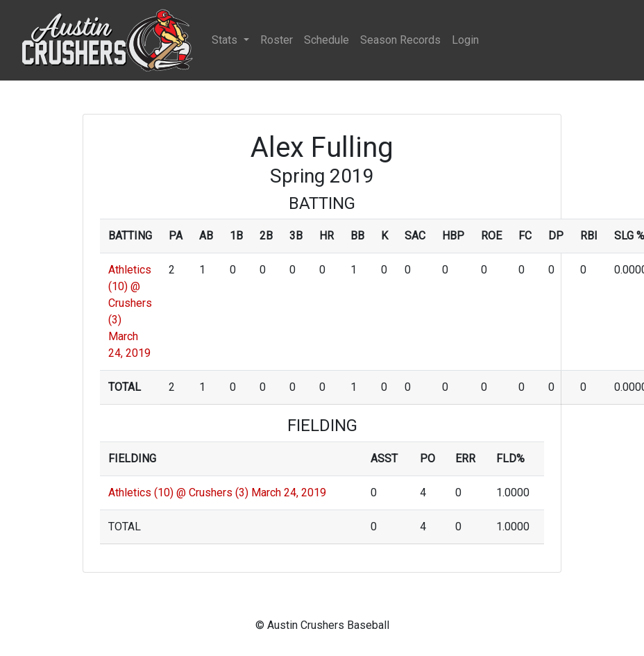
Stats (226, 40)
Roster (277, 40)
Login (465, 40)
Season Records (400, 40)
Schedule (327, 40)
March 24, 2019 (289, 493)
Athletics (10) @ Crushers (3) (178, 493)
